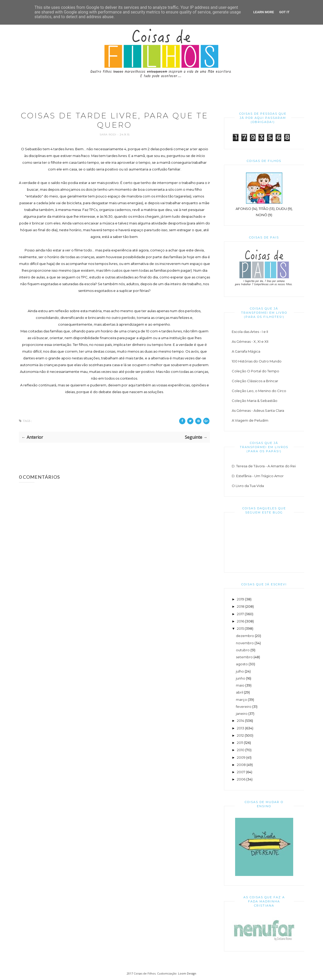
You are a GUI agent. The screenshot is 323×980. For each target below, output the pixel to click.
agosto (242, 664)
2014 (241, 721)
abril (240, 692)
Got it (284, 12)
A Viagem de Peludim (250, 420)
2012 (240, 735)
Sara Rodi (108, 135)
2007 (241, 772)
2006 (241, 779)
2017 (240, 614)
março (241, 700)
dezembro (245, 636)
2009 (241, 757)
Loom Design (187, 973)
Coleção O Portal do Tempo (255, 371)
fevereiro (244, 707)
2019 (241, 599)
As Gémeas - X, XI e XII (250, 341)
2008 (241, 765)
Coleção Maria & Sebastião (255, 401)
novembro (245, 643)
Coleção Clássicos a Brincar (255, 381)
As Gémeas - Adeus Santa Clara (258, 410)
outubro (243, 650)
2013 (241, 728)
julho (240, 671)
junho (241, 678)
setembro (244, 657)
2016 (241, 621)
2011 (240, 743)
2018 (241, 606)
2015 (240, 628)
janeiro (242, 714)
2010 (241, 750)
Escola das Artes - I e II (250, 332)
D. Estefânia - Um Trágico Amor (258, 476)
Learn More (264, 12)
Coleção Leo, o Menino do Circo (259, 391)
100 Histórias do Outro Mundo (257, 361)
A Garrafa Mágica (246, 351)
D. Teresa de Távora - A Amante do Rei (264, 466)
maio (240, 685)
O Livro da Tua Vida (248, 486)
